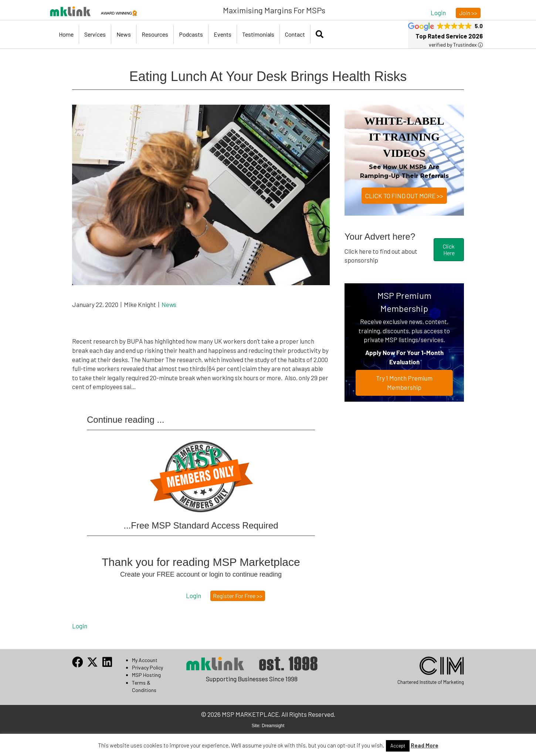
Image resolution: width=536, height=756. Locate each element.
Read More (425, 745)
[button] (438, 12)
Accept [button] (398, 746)
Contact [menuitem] (295, 34)
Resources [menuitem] (155, 34)
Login (80, 626)
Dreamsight (273, 726)
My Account (145, 660)
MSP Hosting (146, 675)
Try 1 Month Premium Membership (404, 383)
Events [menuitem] (223, 34)
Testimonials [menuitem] (258, 34)
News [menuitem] (124, 34)
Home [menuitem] (66, 34)
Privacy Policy (147, 667)
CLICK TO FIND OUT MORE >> (404, 196)
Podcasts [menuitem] (191, 34)
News (169, 304)
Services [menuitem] (95, 34)
